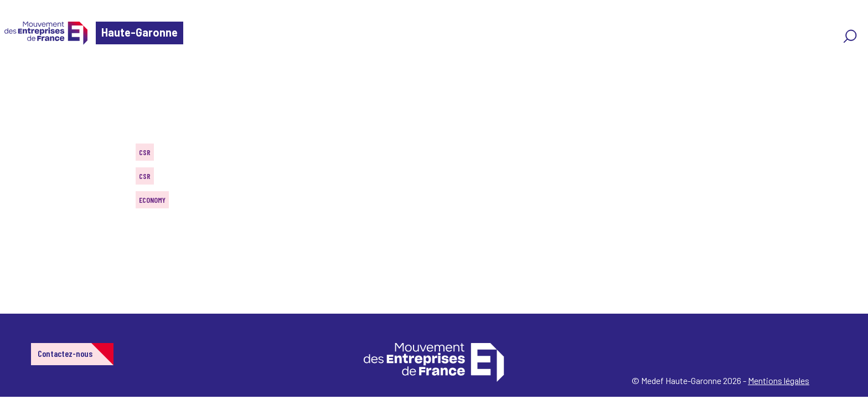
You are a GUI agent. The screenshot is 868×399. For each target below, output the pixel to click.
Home (24, 75)
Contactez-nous (65, 353)
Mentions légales (779, 380)
